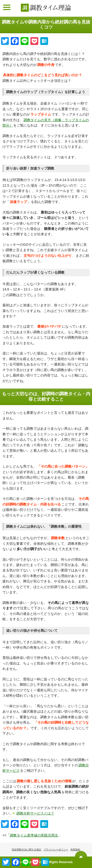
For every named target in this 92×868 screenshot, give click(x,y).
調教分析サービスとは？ (35, 813)
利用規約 (75, 850)
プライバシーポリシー (56, 850)
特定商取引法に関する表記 (26, 850)
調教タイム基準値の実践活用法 (34, 835)
